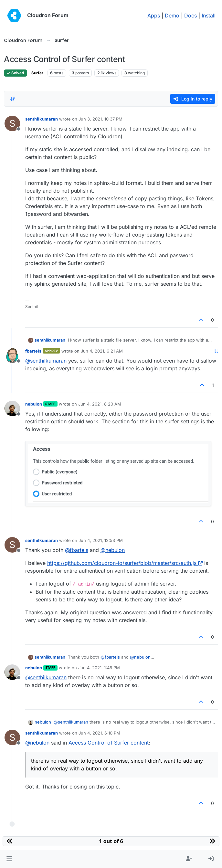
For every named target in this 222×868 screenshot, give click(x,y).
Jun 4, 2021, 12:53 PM (101, 540)
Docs (190, 16)
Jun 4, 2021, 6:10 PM (99, 733)
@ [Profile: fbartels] (77, 550)
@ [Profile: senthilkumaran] (46, 361)
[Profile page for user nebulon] (12, 408)
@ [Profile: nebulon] (113, 550)
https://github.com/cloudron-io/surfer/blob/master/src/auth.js (125, 563)
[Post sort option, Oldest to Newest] (13, 99)
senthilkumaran (42, 119)
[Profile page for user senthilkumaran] (12, 123)
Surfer (37, 73)
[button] (9, 859)
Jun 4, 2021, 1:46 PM (99, 668)
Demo (172, 16)
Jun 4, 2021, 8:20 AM (100, 404)
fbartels (33, 351)
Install (209, 16)
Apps (154, 16)
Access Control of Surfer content (109, 743)
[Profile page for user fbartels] (12, 355)
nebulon (34, 404)
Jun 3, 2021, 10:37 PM (100, 119)
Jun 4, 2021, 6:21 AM (102, 351)
